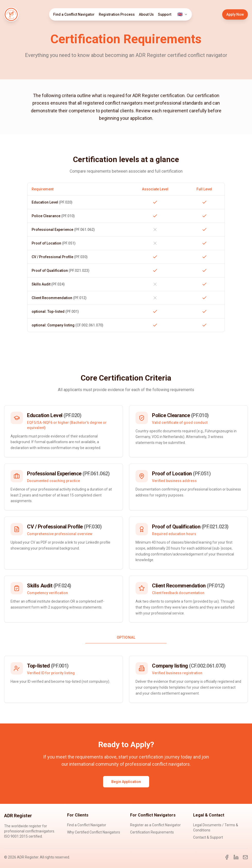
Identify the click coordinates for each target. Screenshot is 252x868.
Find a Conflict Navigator (74, 14)
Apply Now (235, 14)
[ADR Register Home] (11, 14)
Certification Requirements (152, 832)
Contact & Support (208, 837)
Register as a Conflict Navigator (155, 825)
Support (165, 14)
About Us (146, 14)
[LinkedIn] (236, 857)
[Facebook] (227, 857)
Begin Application (126, 782)
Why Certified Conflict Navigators (94, 832)
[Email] (245, 857)
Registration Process (117, 14)
